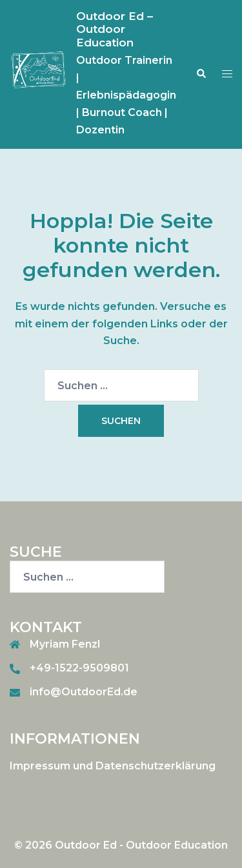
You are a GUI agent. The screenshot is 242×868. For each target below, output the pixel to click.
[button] (201, 74)
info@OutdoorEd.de (84, 692)
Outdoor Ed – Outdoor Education (115, 29)
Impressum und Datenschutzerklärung (113, 766)
